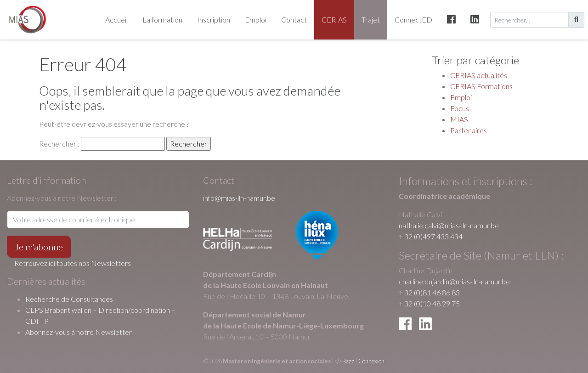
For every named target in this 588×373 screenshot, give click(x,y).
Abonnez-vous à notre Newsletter (79, 332)
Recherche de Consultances (69, 299)
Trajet (371, 20)
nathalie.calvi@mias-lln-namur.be (449, 225)
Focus (460, 108)
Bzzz (348, 361)
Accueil (116, 20)
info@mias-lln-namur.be (239, 198)
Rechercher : (59, 144)
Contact (294, 20)
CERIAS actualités (479, 75)
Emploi (256, 20)
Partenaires (469, 130)
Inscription (214, 20)
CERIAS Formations (481, 86)
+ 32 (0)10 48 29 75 (429, 303)
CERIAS (334, 20)
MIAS (459, 119)
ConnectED (413, 20)
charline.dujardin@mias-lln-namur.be (454, 281)
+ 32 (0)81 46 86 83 (429, 292)
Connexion (371, 361)
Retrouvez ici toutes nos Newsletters (73, 263)
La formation (162, 20)
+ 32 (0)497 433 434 (431, 236)
